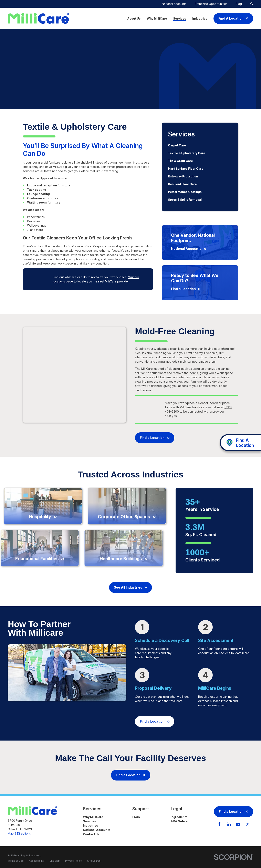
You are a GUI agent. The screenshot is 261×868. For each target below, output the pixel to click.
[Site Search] (252, 4)
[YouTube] (238, 824)
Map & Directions (19, 833)
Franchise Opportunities (211, 4)
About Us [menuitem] (134, 18)
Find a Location (155, 438)
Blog (239, 4)
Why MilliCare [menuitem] (157, 18)
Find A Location (233, 18)
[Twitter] (248, 824)
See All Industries (130, 587)
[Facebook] (219, 824)
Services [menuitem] (180, 18)
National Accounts (174, 4)
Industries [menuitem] (200, 18)
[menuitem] (200, 145)
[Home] (38, 18)
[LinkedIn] (229, 824)
